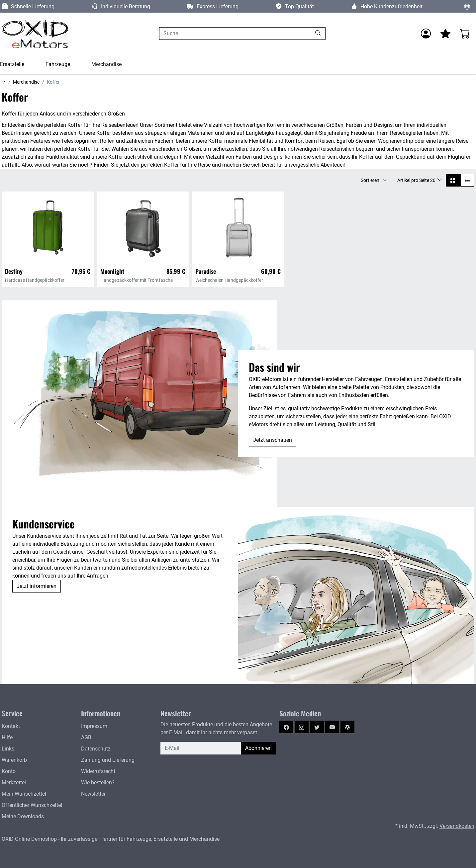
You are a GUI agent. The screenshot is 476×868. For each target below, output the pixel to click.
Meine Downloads (23, 816)
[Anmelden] (426, 34)
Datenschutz (96, 749)
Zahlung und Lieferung (108, 760)
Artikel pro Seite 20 (417, 180)
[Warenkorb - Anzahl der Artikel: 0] (465, 34)
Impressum (94, 726)
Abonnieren (258, 748)
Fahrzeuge (58, 64)
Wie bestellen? (98, 783)
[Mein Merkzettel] (445, 34)
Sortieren (370, 180)
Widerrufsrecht (98, 771)
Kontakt (11, 726)
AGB (86, 737)
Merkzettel (14, 783)
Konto (9, 771)
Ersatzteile (12, 64)
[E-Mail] (201, 748)
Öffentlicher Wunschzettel (32, 805)
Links (8, 749)
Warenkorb (14, 760)
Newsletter (93, 794)
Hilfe (7, 737)
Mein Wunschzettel (24, 794)
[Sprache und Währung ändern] (467, 6)
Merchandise (106, 64)
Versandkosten (457, 826)
